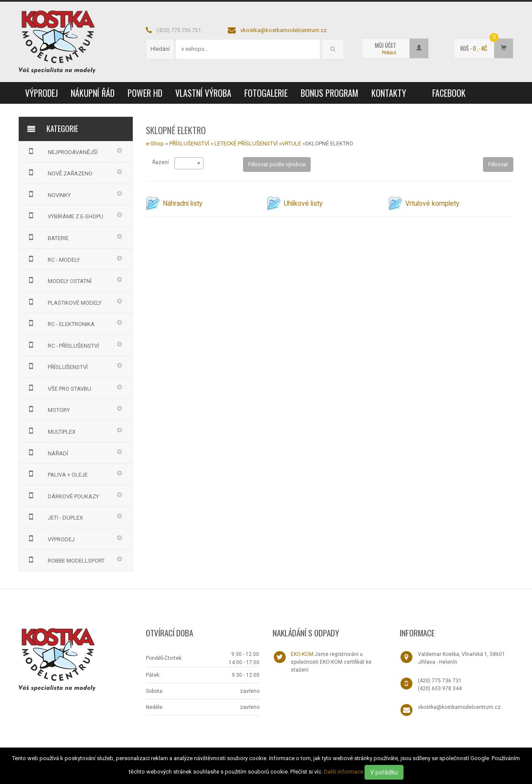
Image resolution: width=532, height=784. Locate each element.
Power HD (145, 93)
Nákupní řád (93, 93)
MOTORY (48, 409)
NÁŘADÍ (47, 452)
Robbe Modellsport (65, 560)
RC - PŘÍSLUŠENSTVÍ (62, 345)
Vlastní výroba (203, 93)
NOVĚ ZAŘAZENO (59, 172)
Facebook (449, 93)
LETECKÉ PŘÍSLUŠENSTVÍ (246, 143)
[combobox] (189, 163)
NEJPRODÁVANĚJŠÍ (62, 151)
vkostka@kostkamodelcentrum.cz (284, 30)
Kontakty (389, 93)
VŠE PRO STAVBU (58, 388)
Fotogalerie (266, 93)
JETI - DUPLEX (54, 517)
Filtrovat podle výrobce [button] (277, 164)
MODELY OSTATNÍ (59, 280)
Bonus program (330, 93)
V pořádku (384, 772)
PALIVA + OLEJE (57, 474)
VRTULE (291, 143)
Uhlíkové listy (303, 204)
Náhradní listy (182, 204)
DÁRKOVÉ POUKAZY (62, 495)
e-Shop (155, 143)
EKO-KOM (302, 654)
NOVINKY (48, 194)
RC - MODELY (53, 259)
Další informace (343, 772)
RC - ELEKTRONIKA (60, 323)
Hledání (160, 49)
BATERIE (47, 237)
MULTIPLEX (51, 431)
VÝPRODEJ (41, 93)
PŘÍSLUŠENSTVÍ (57, 366)
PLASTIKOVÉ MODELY (64, 302)
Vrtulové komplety (432, 204)
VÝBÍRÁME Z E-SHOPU (64, 215)
